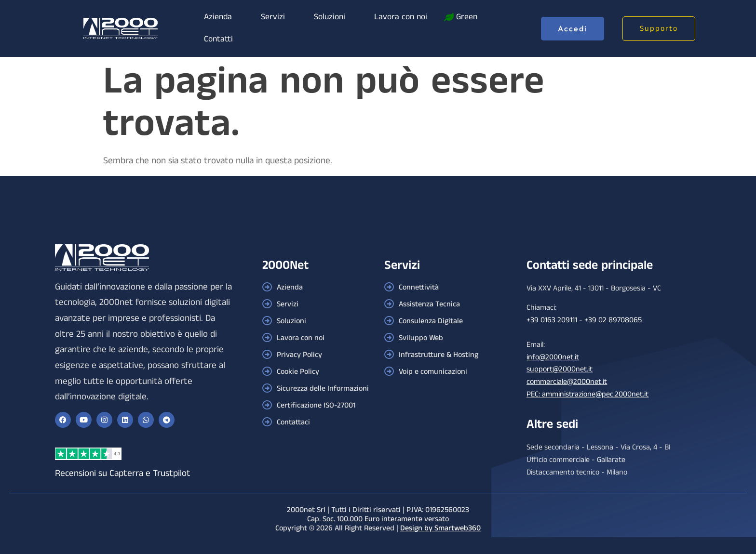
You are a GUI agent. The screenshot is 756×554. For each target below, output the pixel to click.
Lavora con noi (401, 17)
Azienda (218, 17)
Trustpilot (172, 473)
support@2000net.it (560, 369)
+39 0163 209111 (552, 320)
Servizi (273, 17)
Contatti (218, 39)
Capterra (126, 473)
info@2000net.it (553, 357)
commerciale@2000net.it (567, 382)
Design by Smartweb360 (440, 528)
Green (467, 17)
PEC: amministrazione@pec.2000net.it (587, 394)
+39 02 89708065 (613, 320)
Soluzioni (330, 17)
